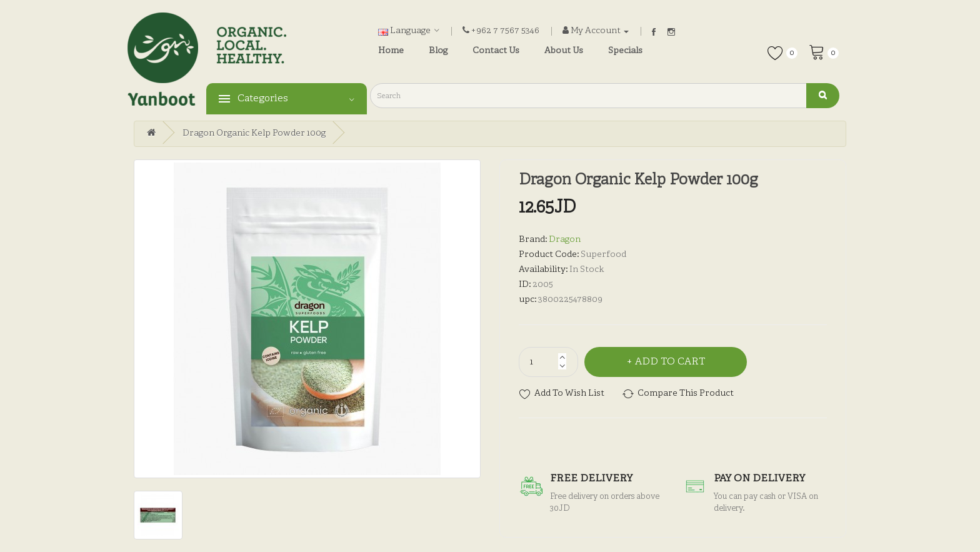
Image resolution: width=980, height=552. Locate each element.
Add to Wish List (569, 394)
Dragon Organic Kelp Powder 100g (254, 133)
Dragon (565, 240)
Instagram (671, 32)
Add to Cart (670, 362)
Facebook (654, 32)
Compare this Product (686, 394)
